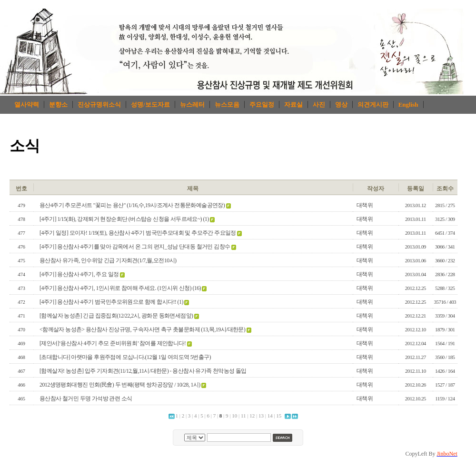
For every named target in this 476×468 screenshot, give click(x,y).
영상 (341, 105)
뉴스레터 (192, 105)
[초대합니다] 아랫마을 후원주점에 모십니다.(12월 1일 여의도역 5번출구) (125, 357)
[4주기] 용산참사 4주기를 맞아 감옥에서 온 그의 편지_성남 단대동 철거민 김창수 (135, 247)
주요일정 (262, 105)
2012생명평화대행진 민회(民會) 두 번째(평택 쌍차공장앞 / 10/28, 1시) (120, 385)
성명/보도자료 (150, 105)
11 (243, 416)
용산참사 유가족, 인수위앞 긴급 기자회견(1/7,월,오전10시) (108, 260)
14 (270, 416)
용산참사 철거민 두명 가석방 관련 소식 (86, 398)
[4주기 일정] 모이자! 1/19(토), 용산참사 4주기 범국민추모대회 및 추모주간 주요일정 (138, 233)
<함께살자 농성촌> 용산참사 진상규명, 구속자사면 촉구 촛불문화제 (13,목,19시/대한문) (142, 329)
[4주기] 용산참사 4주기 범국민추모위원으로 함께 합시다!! (108, 302)
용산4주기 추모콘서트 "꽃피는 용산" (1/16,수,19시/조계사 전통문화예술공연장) (132, 205)
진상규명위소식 (99, 105)
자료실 (293, 105)
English (408, 105)
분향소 (58, 105)
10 (234, 416)
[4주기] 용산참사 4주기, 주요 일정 (79, 274)
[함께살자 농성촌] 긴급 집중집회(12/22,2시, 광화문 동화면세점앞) (116, 316)
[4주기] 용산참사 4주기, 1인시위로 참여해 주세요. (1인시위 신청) (115, 288)
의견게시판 (373, 105)
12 (252, 416)
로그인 (436, 172)
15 (279, 416)
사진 (319, 105)
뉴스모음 (227, 105)
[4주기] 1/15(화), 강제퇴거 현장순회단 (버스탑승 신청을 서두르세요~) (121, 219)
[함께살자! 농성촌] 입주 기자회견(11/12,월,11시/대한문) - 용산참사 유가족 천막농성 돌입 (143, 371)
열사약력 (27, 105)
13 (261, 416)
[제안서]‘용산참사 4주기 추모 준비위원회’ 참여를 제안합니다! (113, 343)
